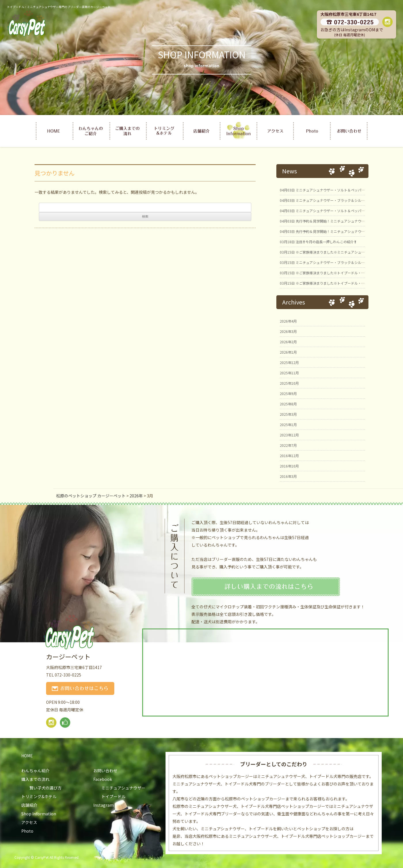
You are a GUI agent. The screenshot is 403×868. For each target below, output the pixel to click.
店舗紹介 (29, 805)
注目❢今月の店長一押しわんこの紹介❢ (318, 242)
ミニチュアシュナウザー (123, 788)
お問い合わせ (105, 771)
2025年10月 (289, 383)
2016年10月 (289, 466)
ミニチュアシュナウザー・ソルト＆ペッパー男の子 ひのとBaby (339, 211)
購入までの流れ (35, 779)
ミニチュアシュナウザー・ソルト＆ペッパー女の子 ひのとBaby (339, 190)
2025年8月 (288, 404)
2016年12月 (289, 456)
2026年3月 (288, 331)
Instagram (103, 805)
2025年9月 (288, 393)
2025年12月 (289, 362)
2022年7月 (288, 445)
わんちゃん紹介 (35, 771)
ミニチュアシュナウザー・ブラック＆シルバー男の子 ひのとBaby (340, 200)
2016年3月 (288, 476)
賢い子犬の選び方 (45, 788)
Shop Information (39, 814)
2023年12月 (289, 435)
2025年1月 (288, 425)
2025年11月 (289, 373)
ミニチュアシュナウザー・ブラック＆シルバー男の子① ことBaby (340, 262)
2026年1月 (288, 352)
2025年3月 (288, 414)
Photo (27, 831)
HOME (27, 756)
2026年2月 (288, 342)
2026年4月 (288, 321)
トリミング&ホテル (39, 796)
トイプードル (113, 796)
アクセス (29, 822)
